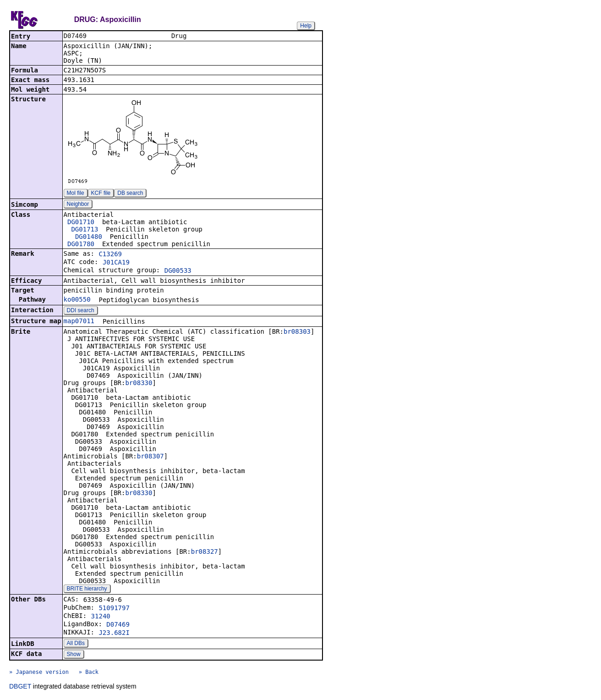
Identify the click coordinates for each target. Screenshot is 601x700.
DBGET (20, 687)
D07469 (118, 625)
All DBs (76, 644)
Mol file (76, 194)
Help (306, 26)
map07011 (79, 322)
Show (74, 655)
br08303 (297, 332)
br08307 (150, 457)
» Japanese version (39, 673)
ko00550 (77, 300)
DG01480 (89, 237)
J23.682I (114, 634)
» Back (89, 673)
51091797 (114, 609)
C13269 (110, 255)
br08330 (139, 384)
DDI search (81, 311)
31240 (101, 617)
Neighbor (78, 205)
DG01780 (81, 245)
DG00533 (178, 271)
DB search (130, 194)
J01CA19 (116, 263)
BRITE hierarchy (87, 590)
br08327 (205, 552)
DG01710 (81, 223)
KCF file (101, 194)
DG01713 (85, 230)
